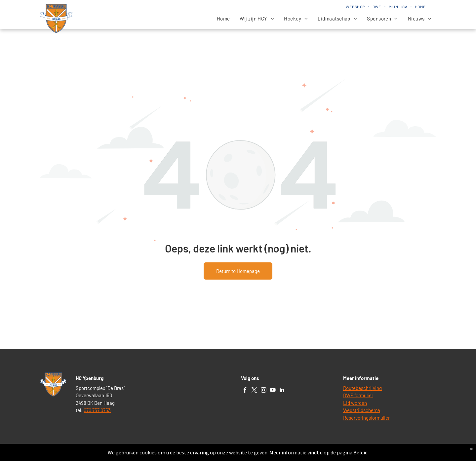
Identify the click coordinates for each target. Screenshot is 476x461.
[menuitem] (356, 7)
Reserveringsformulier (366, 418)
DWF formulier (358, 395)
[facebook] (245, 391)
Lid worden (355, 403)
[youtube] (273, 391)
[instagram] (264, 391)
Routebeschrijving (362, 388)
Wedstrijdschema (362, 410)
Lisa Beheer (259, 453)
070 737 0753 (97, 410)
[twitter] (254, 391)
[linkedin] (282, 391)
